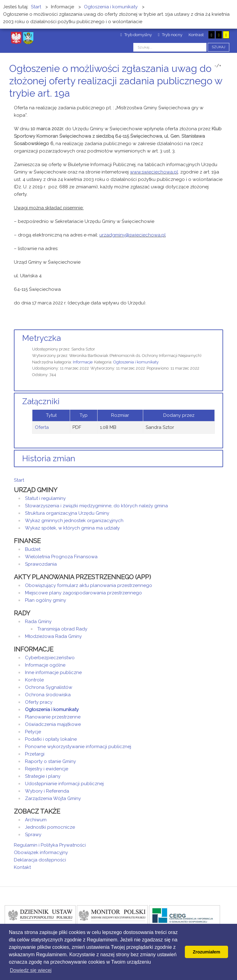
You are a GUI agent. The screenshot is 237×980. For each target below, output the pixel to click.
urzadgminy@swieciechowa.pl (133, 235)
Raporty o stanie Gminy (50, 761)
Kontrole (34, 680)
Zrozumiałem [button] (207, 952)
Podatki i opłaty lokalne (51, 739)
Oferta (42, 427)
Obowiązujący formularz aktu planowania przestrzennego (89, 585)
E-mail (221, 105)
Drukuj (214, 105)
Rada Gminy (38, 622)
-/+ (218, 66)
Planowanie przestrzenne (53, 717)
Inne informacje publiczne (53, 672)
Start (19, 480)
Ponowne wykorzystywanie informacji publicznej (78, 747)
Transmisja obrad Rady (62, 629)
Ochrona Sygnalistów (49, 687)
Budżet (33, 549)
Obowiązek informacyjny (41, 852)
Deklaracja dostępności (40, 860)
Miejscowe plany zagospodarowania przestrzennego (83, 593)
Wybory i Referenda (47, 791)
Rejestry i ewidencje (47, 769)
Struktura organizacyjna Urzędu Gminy (67, 513)
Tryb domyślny (136, 35)
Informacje (83, 362)
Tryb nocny (170, 35)
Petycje (33, 732)
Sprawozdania (41, 564)
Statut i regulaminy (45, 498)
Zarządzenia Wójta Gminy (53, 798)
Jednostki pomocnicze (50, 827)
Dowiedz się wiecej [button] (31, 970)
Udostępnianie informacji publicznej (64, 784)
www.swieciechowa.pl (154, 172)
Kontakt (22, 867)
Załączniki (41, 401)
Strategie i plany (43, 776)
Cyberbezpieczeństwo (50, 658)
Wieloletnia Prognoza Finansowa (61, 557)
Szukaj (218, 47)
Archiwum (36, 820)
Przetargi (35, 754)
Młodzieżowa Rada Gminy (53, 636)
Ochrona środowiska (48, 695)
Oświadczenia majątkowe (53, 724)
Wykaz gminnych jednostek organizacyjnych (74, 521)
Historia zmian (49, 459)
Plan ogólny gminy (46, 600)
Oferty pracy (39, 702)
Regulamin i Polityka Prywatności (50, 845)
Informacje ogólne (45, 665)
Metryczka (42, 338)
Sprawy (33, 835)
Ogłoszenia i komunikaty (136, 362)
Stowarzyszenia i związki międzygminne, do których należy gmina (96, 506)
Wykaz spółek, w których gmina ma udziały (72, 528)
